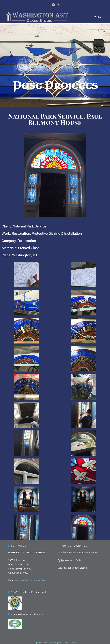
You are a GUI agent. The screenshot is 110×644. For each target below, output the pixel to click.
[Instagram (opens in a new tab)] (58, 5)
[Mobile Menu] (99, 17)
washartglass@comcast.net (30, 580)
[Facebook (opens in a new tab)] (53, 5)
